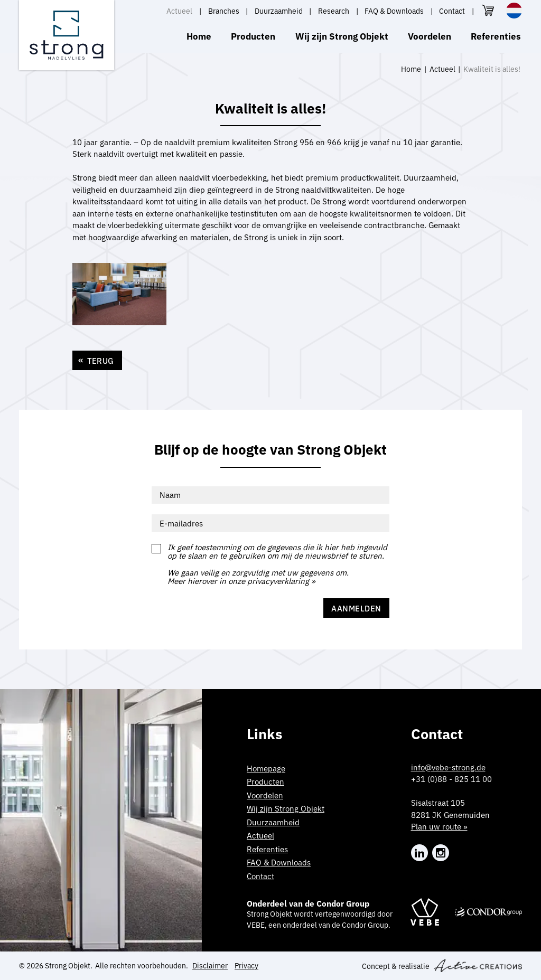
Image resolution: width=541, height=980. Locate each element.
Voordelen (430, 36)
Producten (253, 36)
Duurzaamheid (279, 11)
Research (334, 11)
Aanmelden (356, 608)
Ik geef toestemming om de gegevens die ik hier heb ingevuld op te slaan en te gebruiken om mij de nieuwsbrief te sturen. (277, 552)
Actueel (179, 11)
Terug (101, 360)
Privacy (246, 965)
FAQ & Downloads (394, 11)
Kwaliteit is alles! (492, 69)
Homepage (266, 768)
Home (199, 36)
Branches (224, 11)
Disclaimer (210, 965)
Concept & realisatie (442, 966)
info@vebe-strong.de (448, 767)
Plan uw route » (439, 826)
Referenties (496, 36)
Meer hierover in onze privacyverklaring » (241, 581)
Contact (452, 11)
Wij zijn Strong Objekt (342, 36)
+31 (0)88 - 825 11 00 (451, 779)
